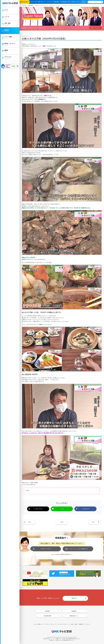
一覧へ (62, 522)
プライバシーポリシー (50, 624)
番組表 (84, 2)
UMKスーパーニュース (41, 5)
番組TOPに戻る (95, 28)
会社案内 (48, 611)
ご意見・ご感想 (74, 624)
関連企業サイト (74, 616)
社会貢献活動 (48, 616)
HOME (24, 5)
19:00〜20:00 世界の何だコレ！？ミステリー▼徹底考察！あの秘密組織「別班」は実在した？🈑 (55, 2)
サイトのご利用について (39, 624)
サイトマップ (87, 624)
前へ (30, 522)
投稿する (74, 598)
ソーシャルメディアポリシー (63, 624)
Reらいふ (52, 5)
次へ (94, 522)
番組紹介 (31, 5)
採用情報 (81, 624)
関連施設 (74, 611)
